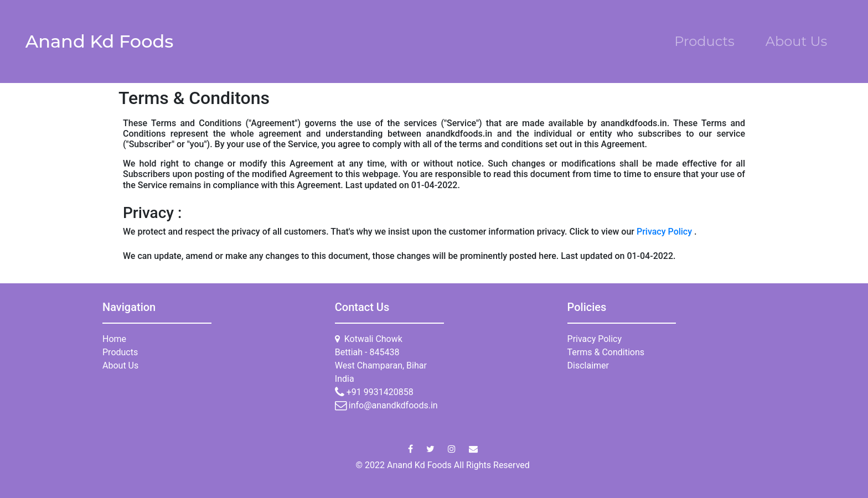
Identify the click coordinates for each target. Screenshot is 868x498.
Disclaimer (588, 365)
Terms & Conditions (606, 352)
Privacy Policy (665, 232)
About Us (796, 41)
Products (704, 41)
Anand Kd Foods (100, 41)
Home (114, 339)
